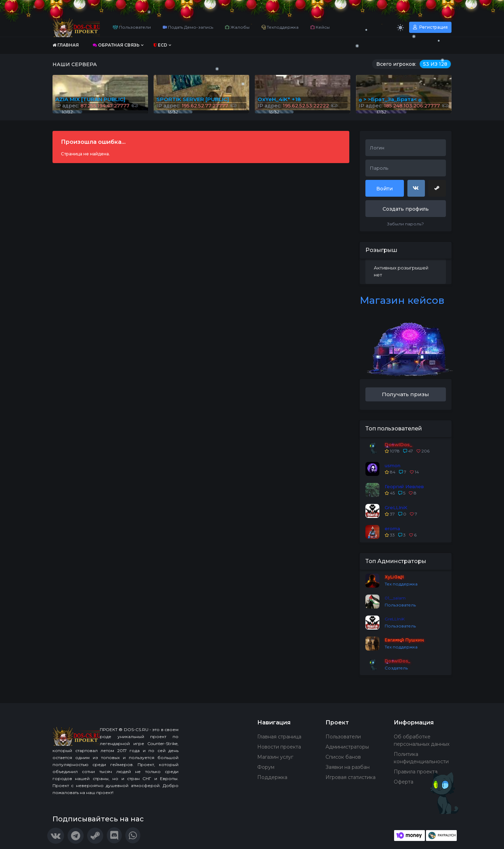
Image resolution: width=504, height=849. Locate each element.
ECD (160, 45)
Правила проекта (416, 772)
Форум (266, 767)
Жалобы (237, 27)
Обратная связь (116, 45)
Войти (384, 189)
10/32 (67, 112)
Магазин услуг (275, 757)
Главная (66, 45)
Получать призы (405, 394)
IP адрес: (404, 106)
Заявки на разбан (348, 767)
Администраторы (347, 747)
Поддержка (272, 777)
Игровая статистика (351, 777)
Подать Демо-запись (188, 27)
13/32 (274, 112)
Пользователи (132, 27)
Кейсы (320, 27)
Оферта (404, 782)
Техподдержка (280, 27)
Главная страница (279, 737)
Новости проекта (279, 747)
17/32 (381, 112)
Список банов (343, 757)
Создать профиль (406, 209)
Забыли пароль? (405, 224)
